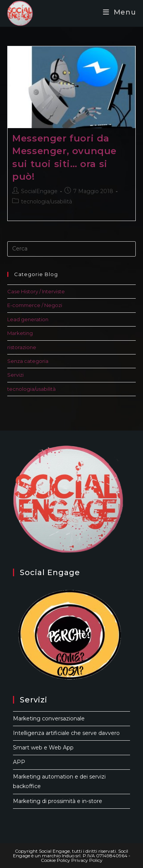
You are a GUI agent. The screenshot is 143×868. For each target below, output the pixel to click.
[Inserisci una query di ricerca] (72, 249)
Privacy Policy (87, 860)
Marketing (20, 333)
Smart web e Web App (43, 748)
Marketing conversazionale (49, 718)
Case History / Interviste (36, 291)
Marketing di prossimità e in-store (58, 801)
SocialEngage (39, 191)
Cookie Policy (55, 860)
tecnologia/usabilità (47, 202)
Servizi (15, 375)
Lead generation (28, 319)
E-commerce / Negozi (35, 305)
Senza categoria (28, 361)
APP (19, 762)
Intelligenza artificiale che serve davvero (66, 733)
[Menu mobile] (120, 12)
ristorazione (22, 347)
